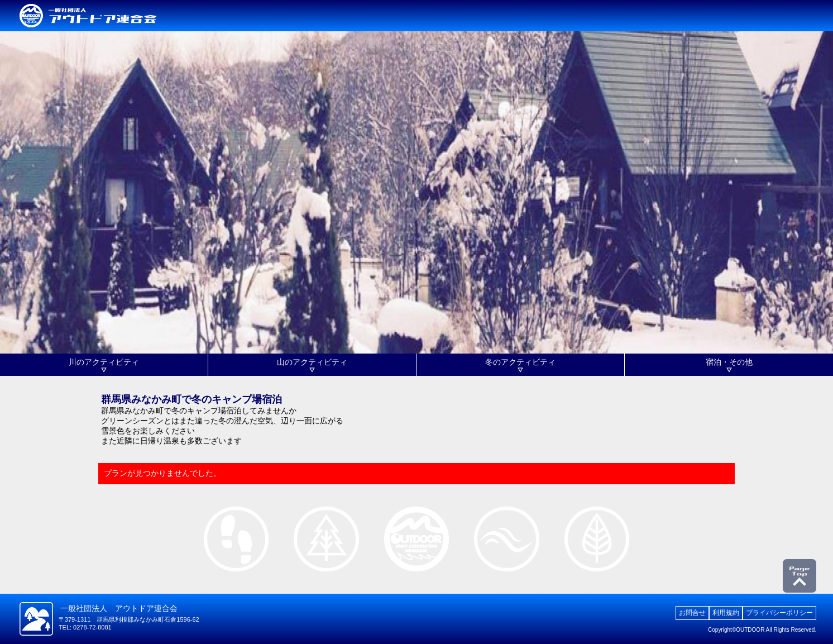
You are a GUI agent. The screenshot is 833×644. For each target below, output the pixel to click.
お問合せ (692, 613)
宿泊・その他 (729, 362)
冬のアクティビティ (520, 362)
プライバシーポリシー (779, 613)
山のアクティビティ (312, 362)
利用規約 (726, 613)
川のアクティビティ (104, 362)
